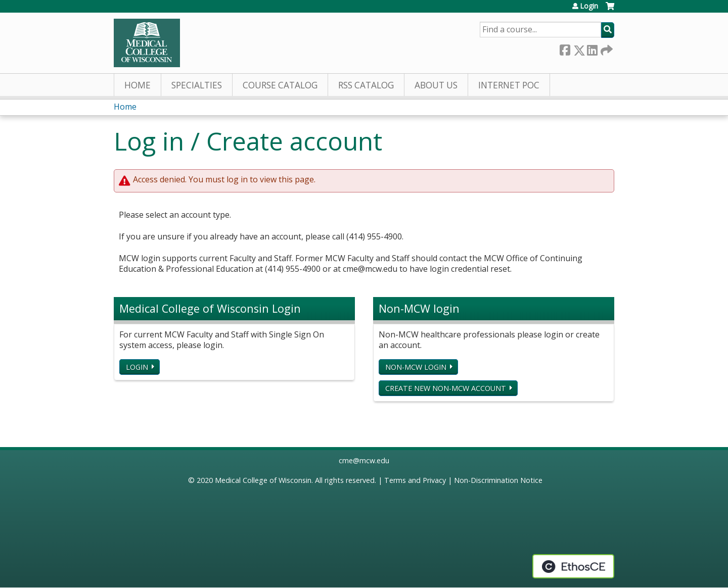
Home (138, 85)
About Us (436, 85)
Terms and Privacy (415, 480)
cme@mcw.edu (364, 460)
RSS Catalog (366, 85)
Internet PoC (509, 85)
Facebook (565, 48)
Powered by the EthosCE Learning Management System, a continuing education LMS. (573, 566)
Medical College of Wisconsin (263, 480)
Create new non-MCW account (446, 388)
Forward (606, 48)
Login (589, 6)
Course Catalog (280, 85)
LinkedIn (592, 48)
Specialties (197, 85)
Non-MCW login (416, 367)
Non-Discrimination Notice (498, 480)
